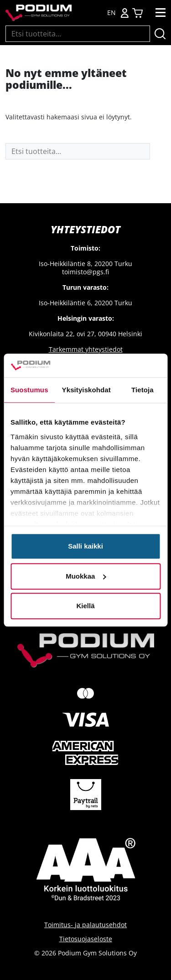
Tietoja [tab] (142, 390)
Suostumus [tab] (29, 390)
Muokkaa (86, 576)
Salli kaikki (85, 546)
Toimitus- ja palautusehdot (85, 925)
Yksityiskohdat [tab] (86, 390)
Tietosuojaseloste (86, 939)
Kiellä (85, 606)
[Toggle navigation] (161, 13)
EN (111, 13)
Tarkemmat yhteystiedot (86, 349)
